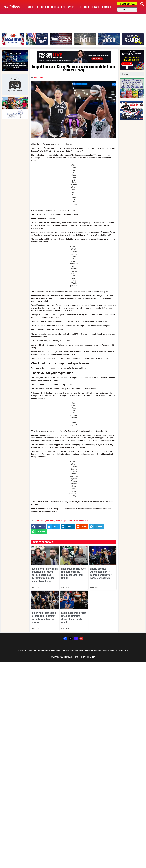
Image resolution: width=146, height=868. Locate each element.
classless (42, 523)
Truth (87, 523)
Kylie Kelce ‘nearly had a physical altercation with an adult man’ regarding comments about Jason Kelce (45, 577)
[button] (142, 4)
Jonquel (64, 523)
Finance (96, 7)
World (31, 7)
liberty (76, 523)
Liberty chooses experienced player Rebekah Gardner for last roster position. (101, 575)
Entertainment (83, 7)
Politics (55, 7)
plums (81, 523)
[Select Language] (127, 10)
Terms (76, 659)
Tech (63, 7)
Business (45, 7)
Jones (58, 523)
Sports (71, 7)
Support (92, 659)
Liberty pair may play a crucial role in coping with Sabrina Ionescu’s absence (44, 619)
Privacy (82, 659)
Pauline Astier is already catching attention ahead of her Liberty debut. (74, 619)
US (37, 7)
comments (50, 523)
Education (106, 7)
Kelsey (70, 523)
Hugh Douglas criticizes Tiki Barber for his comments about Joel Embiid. (73, 575)
